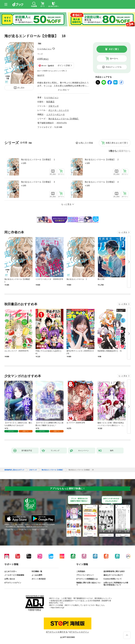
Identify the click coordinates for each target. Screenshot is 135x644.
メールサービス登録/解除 (14, 575)
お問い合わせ (10, 579)
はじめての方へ (11, 571)
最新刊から (125, 151)
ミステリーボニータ (55, 114)
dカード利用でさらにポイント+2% (51, 71)
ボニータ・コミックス (59, 110)
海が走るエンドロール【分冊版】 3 (38, 182)
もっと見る (123, 232)
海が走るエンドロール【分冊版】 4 (102, 182)
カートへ (114, 59)
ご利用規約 (81, 571)
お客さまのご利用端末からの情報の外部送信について (116, 584)
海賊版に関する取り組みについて (89, 584)
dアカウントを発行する (57, 632)
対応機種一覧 (37, 571)
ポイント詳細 (64, 65)
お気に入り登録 (86, 143)
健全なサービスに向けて (113, 575)
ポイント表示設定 (39, 579)
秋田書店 (50, 102)
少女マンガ (53, 106)
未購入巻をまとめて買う (117, 143)
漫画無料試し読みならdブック (14, 470)
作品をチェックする (114, 67)
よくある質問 (37, 575)
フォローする (54, 49)
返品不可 (41, 75)
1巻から (113, 151)
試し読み (21, 88)
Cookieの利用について (113, 579)
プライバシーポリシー (85, 575)
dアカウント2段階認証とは (87, 579)
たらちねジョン (45, 49)
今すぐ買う (114, 49)
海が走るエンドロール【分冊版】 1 (38, 160)
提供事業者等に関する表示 (114, 571)
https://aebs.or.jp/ (57, 608)
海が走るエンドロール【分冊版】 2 (102, 160)
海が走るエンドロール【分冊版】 (64, 119)
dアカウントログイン (13, 583)
